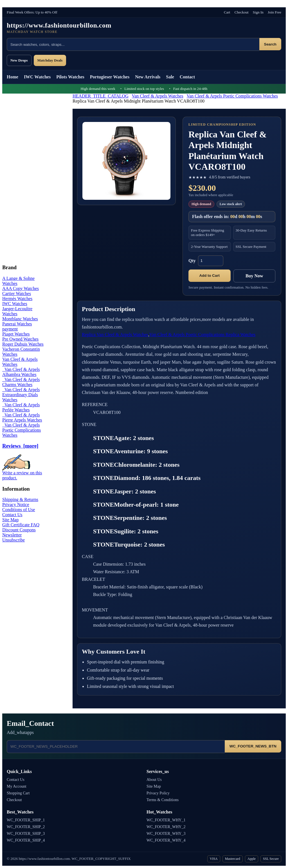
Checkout (242, 12)
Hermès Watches (17, 299)
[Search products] (133, 44)
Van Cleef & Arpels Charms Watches (21, 382)
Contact (187, 77)
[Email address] (116, 747)
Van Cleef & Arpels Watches (157, 96)
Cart (227, 12)
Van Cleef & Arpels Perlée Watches (21, 407)
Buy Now (254, 276)
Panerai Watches (17, 324)
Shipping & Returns (20, 499)
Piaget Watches (16, 334)
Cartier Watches (17, 294)
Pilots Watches (70, 77)
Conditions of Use (19, 510)
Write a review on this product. (22, 473)
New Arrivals (148, 77)
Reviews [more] (20, 446)
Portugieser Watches (110, 77)
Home (13, 77)
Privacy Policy (158, 793)
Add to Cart (209, 276)
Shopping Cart (18, 793)
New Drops (19, 60)
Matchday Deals (50, 60)
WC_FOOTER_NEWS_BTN (253, 746)
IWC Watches (37, 77)
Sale (170, 77)
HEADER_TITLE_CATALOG (101, 96)
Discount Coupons (19, 530)
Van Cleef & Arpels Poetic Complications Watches (232, 96)
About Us (154, 780)
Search (270, 44)
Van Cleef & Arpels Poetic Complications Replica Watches (202, 335)
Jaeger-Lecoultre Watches (17, 311)
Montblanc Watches (20, 319)
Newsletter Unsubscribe (13, 537)
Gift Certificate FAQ (21, 525)
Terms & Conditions (163, 800)
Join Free (274, 12)
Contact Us (12, 515)
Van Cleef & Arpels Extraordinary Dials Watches (21, 395)
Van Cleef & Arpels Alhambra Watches (21, 372)
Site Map (10, 520)
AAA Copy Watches (21, 288)
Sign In (258, 12)
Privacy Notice (16, 505)
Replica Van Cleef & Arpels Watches (115, 335)
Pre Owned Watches (20, 339)
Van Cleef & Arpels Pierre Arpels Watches (22, 417)
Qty (192, 261)
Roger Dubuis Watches (23, 344)
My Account (17, 786)
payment (10, 329)
